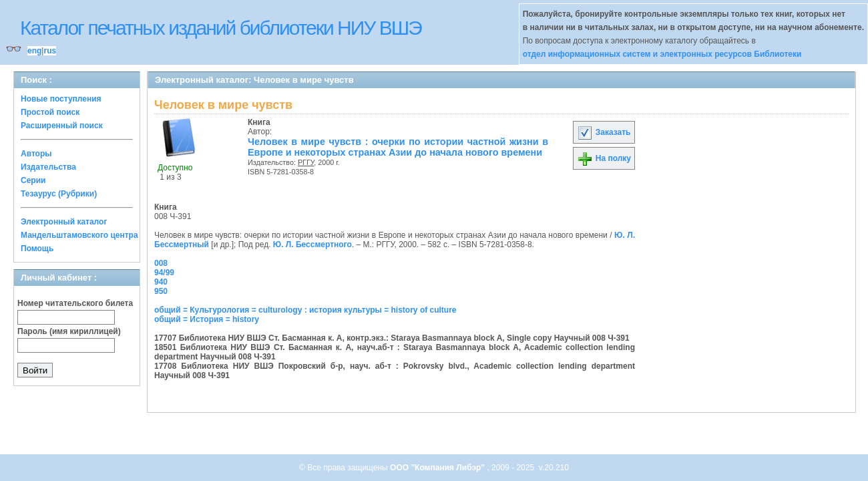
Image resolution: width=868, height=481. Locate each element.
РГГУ (306, 162)
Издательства (48, 167)
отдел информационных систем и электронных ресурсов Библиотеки (662, 54)
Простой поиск (50, 112)
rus (50, 51)
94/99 (164, 273)
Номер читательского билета (75, 303)
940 (161, 282)
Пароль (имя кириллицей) (69, 331)
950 (161, 291)
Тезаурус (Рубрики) (59, 194)
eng (34, 51)
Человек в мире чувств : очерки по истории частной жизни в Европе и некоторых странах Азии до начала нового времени (398, 147)
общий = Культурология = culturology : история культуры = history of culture (305, 310)
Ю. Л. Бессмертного (312, 245)
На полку (604, 158)
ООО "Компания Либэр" (438, 468)
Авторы (36, 154)
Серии (33, 180)
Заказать (604, 132)
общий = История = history (207, 319)
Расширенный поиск (62, 126)
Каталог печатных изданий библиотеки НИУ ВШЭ (221, 28)
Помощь (37, 249)
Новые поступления (61, 99)
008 (161, 263)
